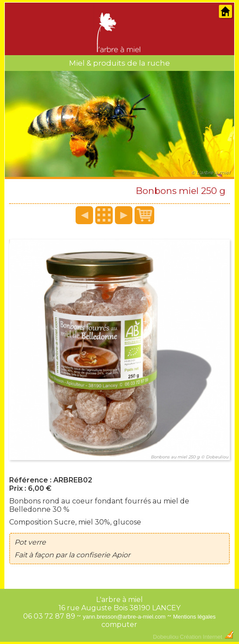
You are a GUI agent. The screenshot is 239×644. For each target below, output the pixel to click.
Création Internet (207, 637)
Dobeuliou (166, 637)
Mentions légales (194, 617)
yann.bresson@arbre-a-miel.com (124, 617)
